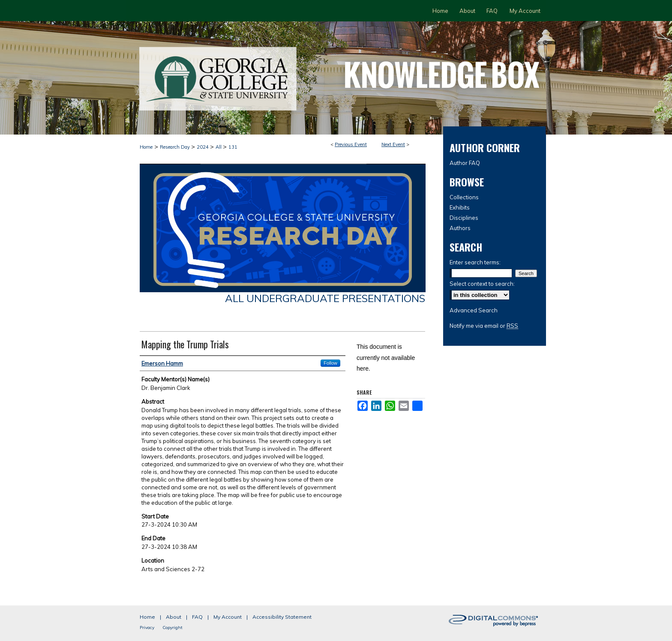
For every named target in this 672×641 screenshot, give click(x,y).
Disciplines (464, 218)
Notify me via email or (484, 326)
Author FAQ (465, 163)
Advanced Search (474, 310)
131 (233, 147)
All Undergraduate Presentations (325, 298)
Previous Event (351, 144)
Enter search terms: (475, 262)
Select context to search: (482, 284)
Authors (460, 228)
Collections (464, 197)
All (219, 147)
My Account (228, 617)
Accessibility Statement (282, 617)
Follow (330, 363)
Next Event (393, 144)
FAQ (197, 617)
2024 (203, 147)
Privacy (147, 628)
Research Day (175, 147)
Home (146, 147)
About (174, 617)
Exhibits (460, 207)
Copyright (172, 628)
